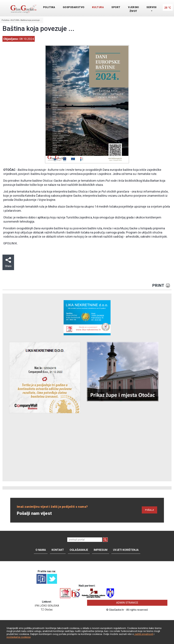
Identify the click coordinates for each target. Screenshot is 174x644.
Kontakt (58, 550)
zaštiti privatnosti (144, 634)
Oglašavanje (79, 550)
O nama (41, 550)
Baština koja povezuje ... (31, 20)
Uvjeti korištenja (126, 550)
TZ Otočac (47, 610)
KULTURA (98, 7)
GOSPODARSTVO (74, 7)
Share (8, 262)
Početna (5, 20)
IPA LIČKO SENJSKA (47, 606)
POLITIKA (49, 7)
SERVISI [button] (151, 7)
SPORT (116, 7)
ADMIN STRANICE (127, 603)
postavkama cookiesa (19, 637)
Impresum (101, 550)
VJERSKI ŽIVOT (134, 9)
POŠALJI (149, 510)
